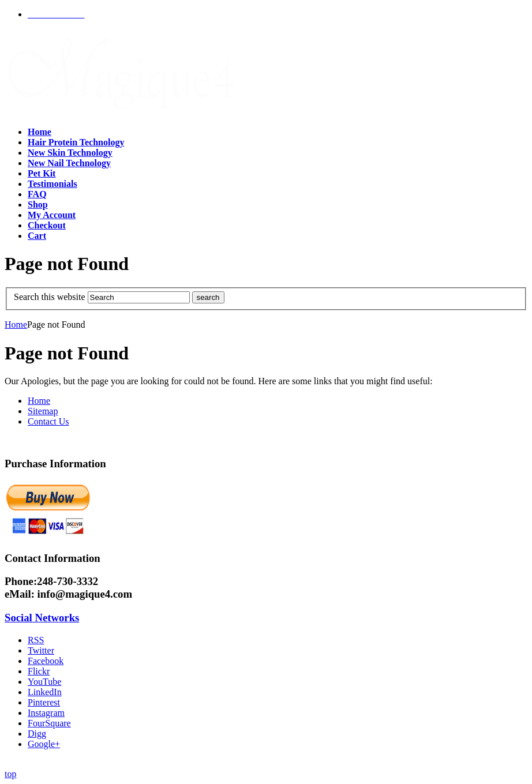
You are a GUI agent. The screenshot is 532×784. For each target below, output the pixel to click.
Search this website (50, 297)
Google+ (44, 744)
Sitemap (43, 411)
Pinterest (44, 702)
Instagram (46, 713)
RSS (36, 640)
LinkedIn (45, 692)
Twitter (41, 650)
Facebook (46, 661)
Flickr (39, 671)
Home (16, 325)
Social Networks (42, 618)
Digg (37, 734)
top (10, 774)
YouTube (44, 682)
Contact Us (48, 421)
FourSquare (49, 723)
